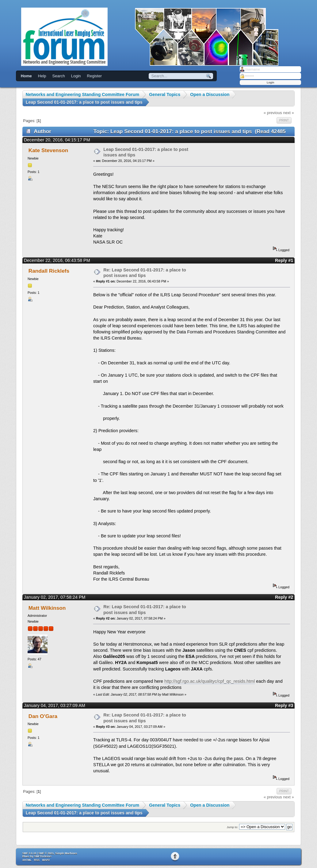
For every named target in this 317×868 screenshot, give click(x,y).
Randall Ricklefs (49, 271)
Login (76, 76)
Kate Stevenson (48, 150)
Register (94, 76)
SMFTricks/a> (43, 856)
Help (42, 76)
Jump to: (232, 827)
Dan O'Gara (43, 716)
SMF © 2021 (46, 853)
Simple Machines (66, 853)
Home (26, 76)
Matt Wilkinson (47, 608)
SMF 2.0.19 (29, 853)
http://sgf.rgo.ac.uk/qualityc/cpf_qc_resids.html (210, 681)
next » (288, 113)
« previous (273, 113)
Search (59, 76)
